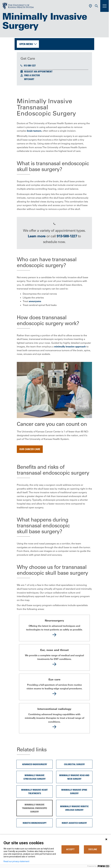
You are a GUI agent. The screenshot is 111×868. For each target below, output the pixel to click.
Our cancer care (30, 449)
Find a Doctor (32, 75)
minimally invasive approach (70, 346)
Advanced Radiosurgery (35, 764)
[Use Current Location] (90, 6)
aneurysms (35, 301)
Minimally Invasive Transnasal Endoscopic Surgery (34, 808)
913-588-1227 (28, 66)
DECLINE (93, 849)
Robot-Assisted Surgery (74, 823)
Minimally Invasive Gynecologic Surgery (34, 777)
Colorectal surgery (74, 764)
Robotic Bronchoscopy (35, 823)
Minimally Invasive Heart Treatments (34, 791)
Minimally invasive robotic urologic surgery (74, 808)
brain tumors (34, 131)
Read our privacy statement (16, 861)
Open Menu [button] (26, 44)
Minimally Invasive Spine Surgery (74, 791)
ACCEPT (70, 849)
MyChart (29, 79)
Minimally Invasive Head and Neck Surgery (74, 777)
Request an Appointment (38, 72)
